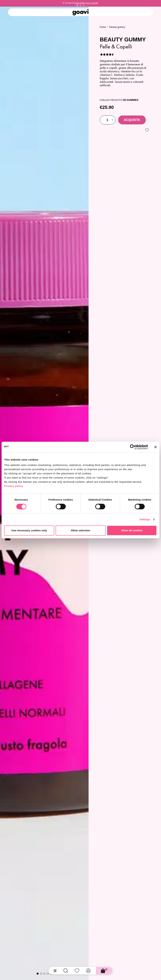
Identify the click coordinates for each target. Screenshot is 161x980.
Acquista (132, 120)
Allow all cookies (132, 530)
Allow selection (81, 530)
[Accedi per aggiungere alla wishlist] (147, 130)
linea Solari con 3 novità (86, 3)
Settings (145, 519)
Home (103, 27)
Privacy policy (14, 486)
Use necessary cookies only (29, 530)
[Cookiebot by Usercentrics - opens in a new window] (133, 447)
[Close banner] (156, 447)
